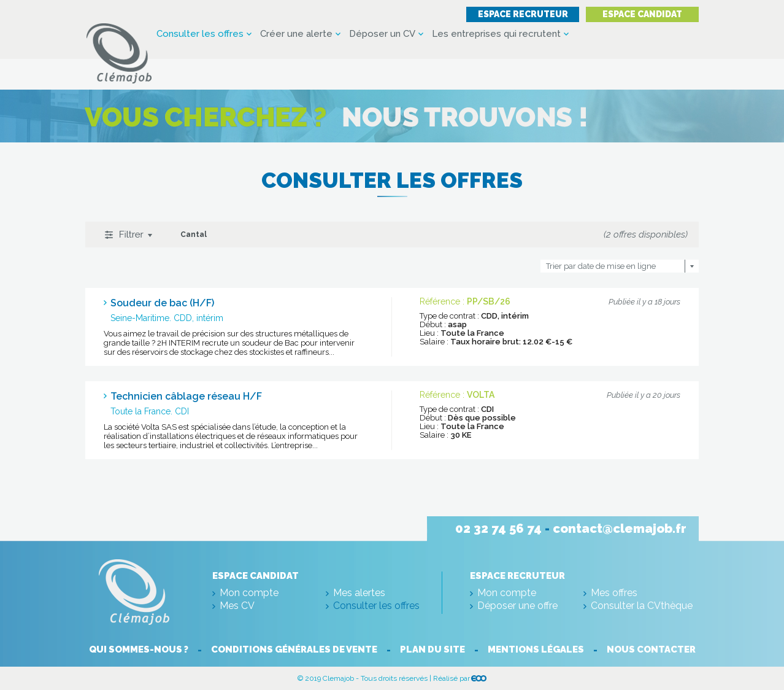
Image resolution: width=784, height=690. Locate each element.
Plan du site (432, 649)
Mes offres (614, 593)
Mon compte (249, 593)
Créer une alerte (296, 34)
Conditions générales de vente (294, 649)
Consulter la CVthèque (642, 606)
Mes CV (237, 606)
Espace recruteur (523, 14)
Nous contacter (651, 649)
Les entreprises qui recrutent (496, 34)
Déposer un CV (382, 34)
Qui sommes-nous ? (139, 649)
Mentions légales (536, 649)
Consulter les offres (200, 34)
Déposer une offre (517, 606)
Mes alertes (359, 593)
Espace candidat (642, 14)
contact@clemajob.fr (620, 529)
